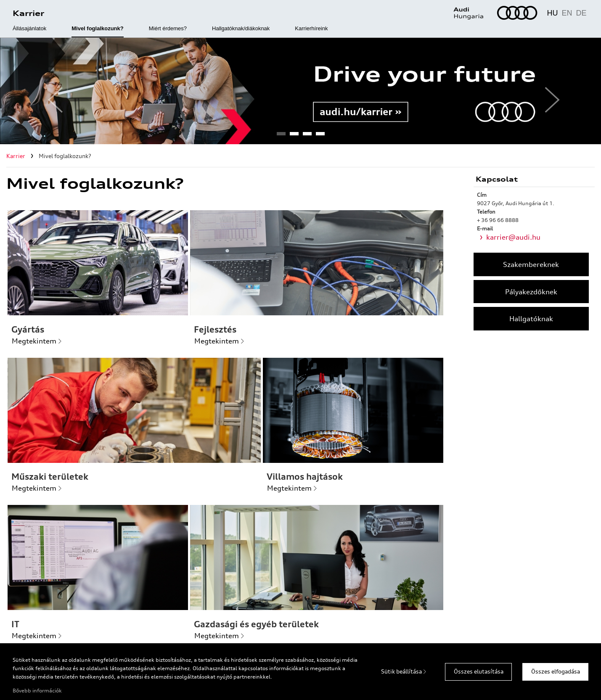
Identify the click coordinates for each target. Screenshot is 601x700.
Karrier (28, 13)
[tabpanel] (300, 91)
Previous (52, 91)
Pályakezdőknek (531, 292)
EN (567, 13)
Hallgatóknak (531, 319)
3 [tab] (307, 136)
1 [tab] (281, 136)
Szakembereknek (531, 264)
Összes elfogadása (556, 671)
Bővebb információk (37, 691)
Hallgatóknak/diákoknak (241, 29)
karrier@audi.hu (513, 237)
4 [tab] (320, 136)
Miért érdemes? (168, 29)
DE (581, 13)
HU (552, 13)
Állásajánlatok (29, 29)
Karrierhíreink (311, 29)
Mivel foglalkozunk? (98, 29)
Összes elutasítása (479, 671)
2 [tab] (294, 136)
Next (549, 91)
